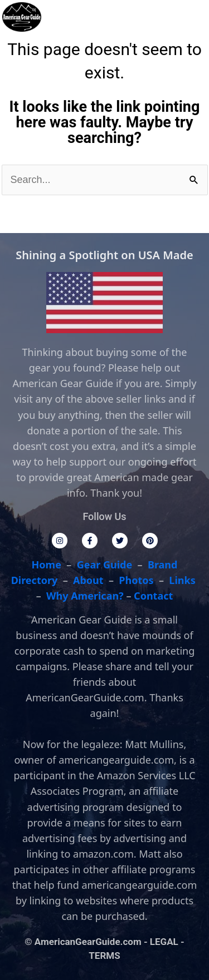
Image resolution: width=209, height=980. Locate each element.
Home (47, 565)
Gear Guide (105, 565)
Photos (136, 580)
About (88, 580)
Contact (153, 596)
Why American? (85, 596)
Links (182, 580)
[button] (167, 17)
